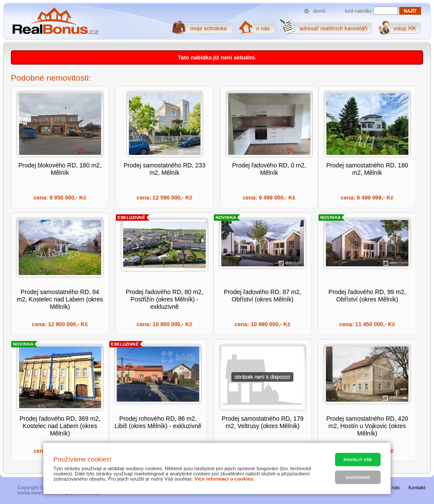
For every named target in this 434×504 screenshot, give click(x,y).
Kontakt (417, 488)
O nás (393, 488)
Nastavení (358, 477)
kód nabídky (358, 11)
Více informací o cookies (224, 479)
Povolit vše (358, 460)
